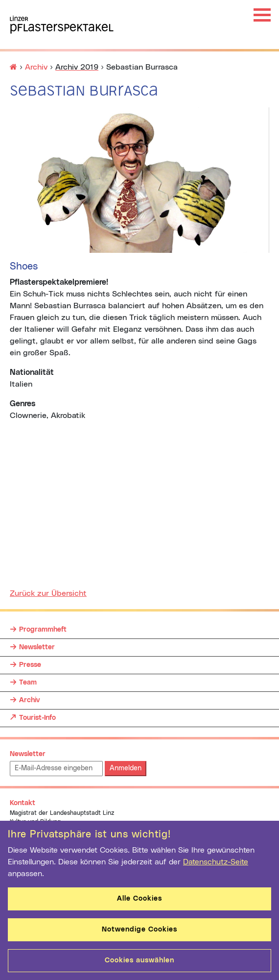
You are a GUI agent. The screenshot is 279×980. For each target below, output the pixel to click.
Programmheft (43, 630)
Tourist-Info (37, 715)
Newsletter (37, 647)
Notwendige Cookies (139, 930)
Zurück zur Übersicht (48, 593)
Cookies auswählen (139, 960)
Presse (30, 665)
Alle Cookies (139, 899)
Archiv (36, 67)
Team (28, 683)
